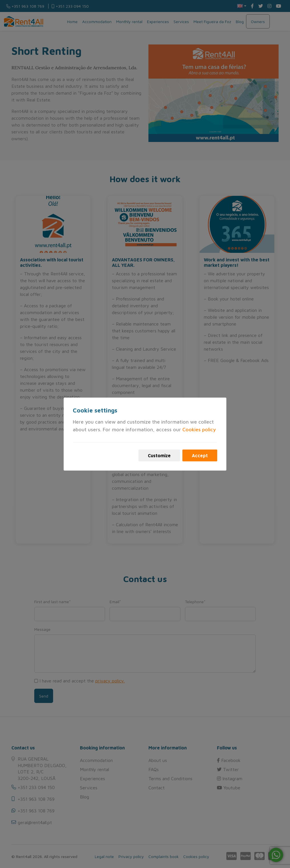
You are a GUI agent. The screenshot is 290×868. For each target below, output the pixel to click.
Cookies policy (199, 429)
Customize (159, 456)
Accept (200, 456)
